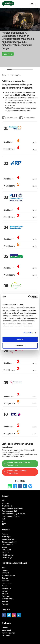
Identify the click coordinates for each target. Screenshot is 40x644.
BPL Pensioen (7, 506)
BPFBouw (5, 503)
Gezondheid (6, 550)
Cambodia (6, 570)
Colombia (5, 573)
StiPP (4, 524)
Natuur (4, 547)
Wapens (5, 534)
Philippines (6, 596)
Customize (20, 346)
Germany (5, 578)
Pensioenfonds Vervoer (11, 516)
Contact (5, 628)
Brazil (4, 568)
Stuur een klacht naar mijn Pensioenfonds (15, 472)
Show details (29, 333)
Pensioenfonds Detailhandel (12, 508)
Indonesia (5, 581)
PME (3, 519)
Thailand (5, 604)
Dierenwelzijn (7, 558)
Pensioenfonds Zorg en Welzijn (13, 514)
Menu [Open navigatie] (34, 4)
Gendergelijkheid (8, 539)
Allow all (20, 339)
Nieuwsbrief (6, 630)
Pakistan (5, 594)
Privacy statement (9, 633)
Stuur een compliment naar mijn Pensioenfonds (18, 464)
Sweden (5, 601)
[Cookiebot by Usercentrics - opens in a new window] (28, 297)
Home (4, 75)
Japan (4, 586)
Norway (5, 591)
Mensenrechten (8, 545)
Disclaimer (6, 636)
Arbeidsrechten (7, 555)
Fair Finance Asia (8, 575)
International (7, 583)
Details (35, 143)
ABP (3, 501)
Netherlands (6, 588)
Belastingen (6, 537)
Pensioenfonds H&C (9, 511)
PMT (3, 521)
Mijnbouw (5, 552)
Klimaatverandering (9, 542)
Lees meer (8, 54)
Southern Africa (8, 599)
